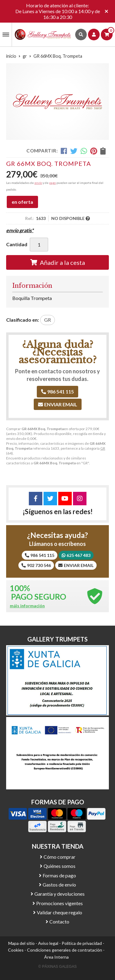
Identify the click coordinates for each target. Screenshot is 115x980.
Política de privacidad (82, 943)
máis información (27, 606)
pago (52, 183)
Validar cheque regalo (59, 912)
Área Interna (56, 957)
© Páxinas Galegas (57, 967)
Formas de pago (59, 875)
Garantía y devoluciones (59, 894)
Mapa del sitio (21, 943)
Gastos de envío (59, 885)
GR (103, 448)
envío (38, 183)
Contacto (59, 921)
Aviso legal (48, 943)
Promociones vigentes (59, 903)
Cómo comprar (59, 857)
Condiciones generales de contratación (65, 950)
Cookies (16, 950)
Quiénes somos (59, 866)
